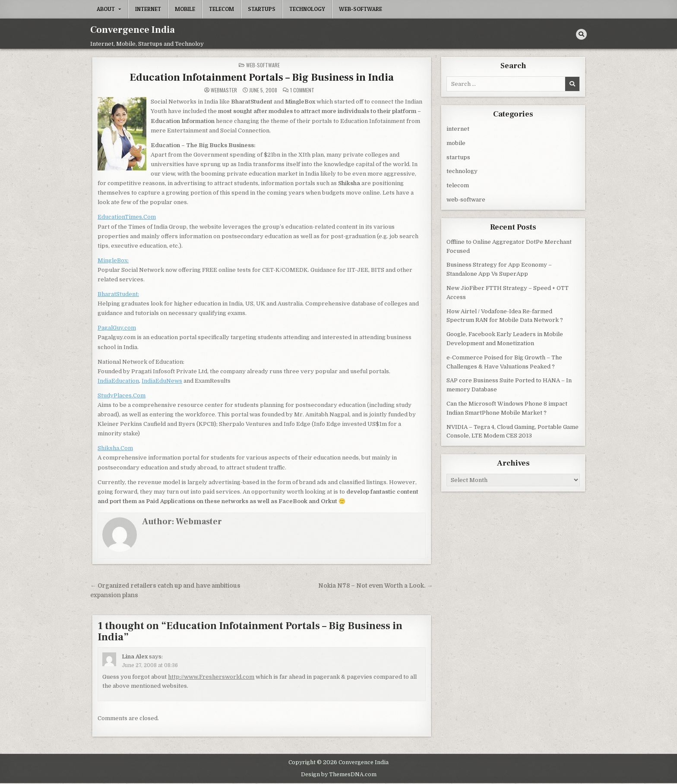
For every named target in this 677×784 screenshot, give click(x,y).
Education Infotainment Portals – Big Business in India (262, 77)
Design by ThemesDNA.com (339, 775)
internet (148, 9)
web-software (361, 9)
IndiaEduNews (162, 381)
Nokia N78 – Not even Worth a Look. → (376, 586)
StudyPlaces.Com (122, 395)
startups (262, 9)
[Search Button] (581, 34)
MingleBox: (113, 260)
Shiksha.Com (115, 448)
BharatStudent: (118, 294)
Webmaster (224, 90)
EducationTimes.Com (127, 217)
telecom (221, 9)
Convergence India (133, 30)
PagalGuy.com (117, 328)
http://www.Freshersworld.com (211, 677)
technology (307, 9)
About (106, 9)
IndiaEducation (118, 381)
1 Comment (302, 90)
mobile (185, 9)
